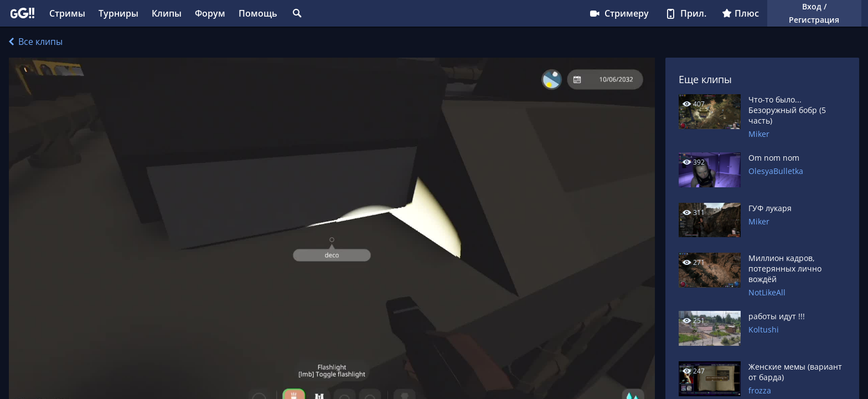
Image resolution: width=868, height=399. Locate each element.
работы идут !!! (777, 316)
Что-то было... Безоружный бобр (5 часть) (787, 110)
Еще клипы (705, 79)
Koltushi (764, 329)
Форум (210, 13)
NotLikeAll (767, 292)
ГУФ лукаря (770, 208)
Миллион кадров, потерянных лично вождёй (785, 268)
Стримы (67, 13)
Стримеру (619, 13)
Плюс (740, 13)
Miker (759, 134)
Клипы (167, 13)
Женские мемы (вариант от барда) (795, 372)
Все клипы (36, 42)
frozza (760, 390)
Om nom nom (774, 158)
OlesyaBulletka (776, 171)
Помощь (258, 13)
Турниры (118, 13)
